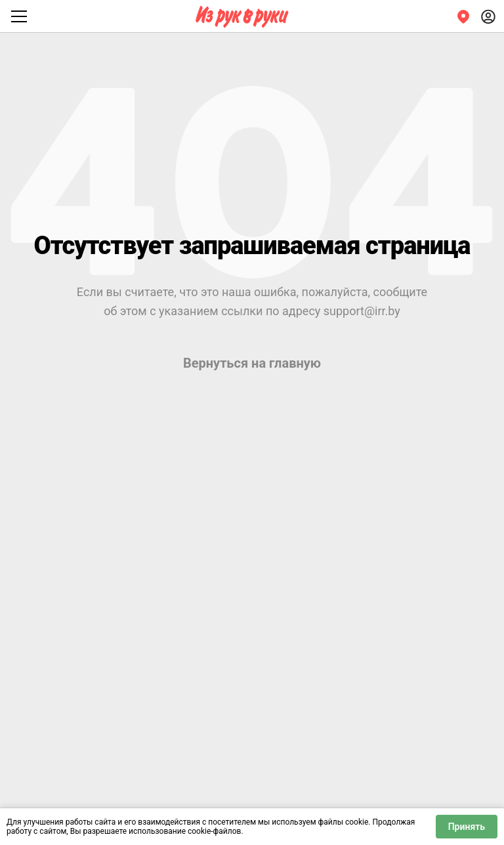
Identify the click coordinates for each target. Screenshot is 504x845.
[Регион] (463, 16)
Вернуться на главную (252, 363)
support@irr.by (362, 311)
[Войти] (488, 16)
